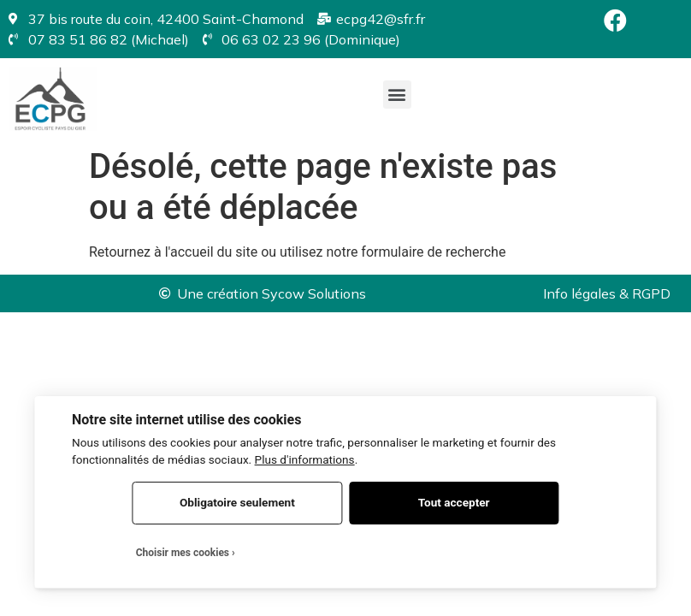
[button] (397, 95)
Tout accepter (454, 502)
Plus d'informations (305, 459)
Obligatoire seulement (237, 502)
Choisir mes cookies (183, 553)
